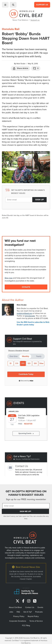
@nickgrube (30, 316)
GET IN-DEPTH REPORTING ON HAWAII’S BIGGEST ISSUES (26, 493)
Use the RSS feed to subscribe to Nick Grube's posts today (33, 323)
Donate (26, 287)
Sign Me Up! (25, 511)
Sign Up (40, 200)
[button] (5, 5)
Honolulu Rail (11, 29)
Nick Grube (21, 64)
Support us (35, 20)
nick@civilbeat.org (24, 313)
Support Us (42, 5)
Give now (9, 278)
